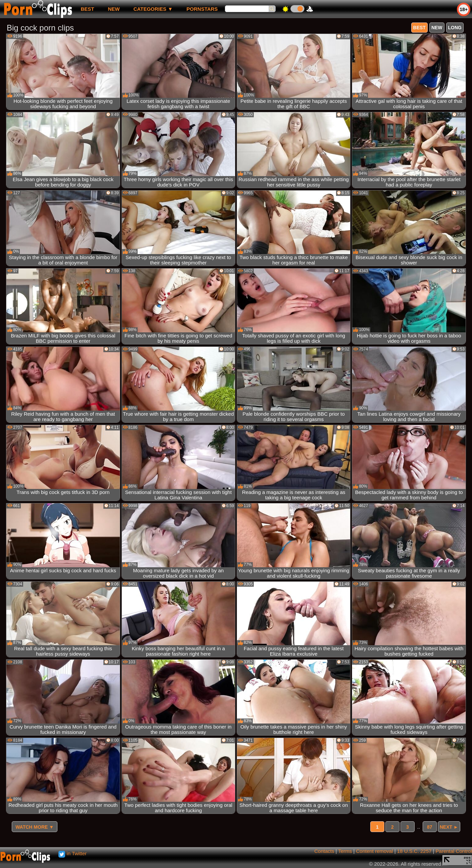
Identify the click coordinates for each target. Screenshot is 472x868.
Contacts (324, 851)
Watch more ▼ (35, 827)
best (87, 9)
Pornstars (202, 9)
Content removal (374, 851)
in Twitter (73, 853)
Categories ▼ (153, 9)
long (455, 28)
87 (430, 827)
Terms (345, 851)
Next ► (449, 827)
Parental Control (454, 851)
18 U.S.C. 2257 (414, 851)
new (114, 9)
